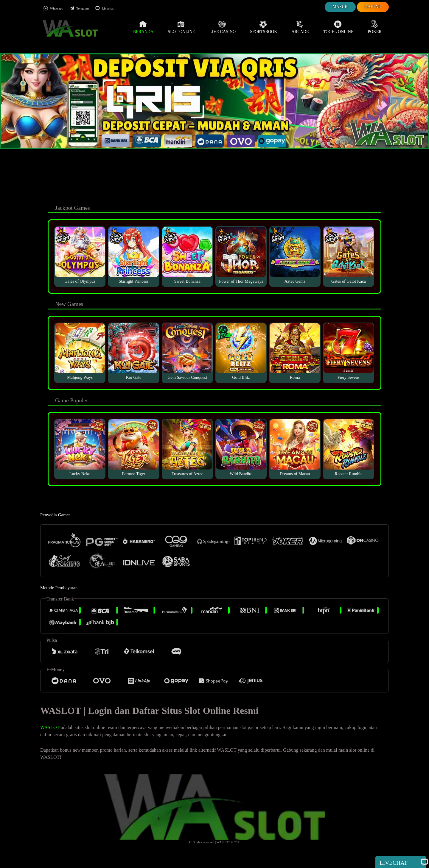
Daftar (373, 7)
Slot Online (181, 27)
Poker (375, 27)
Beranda (143, 27)
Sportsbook (264, 27)
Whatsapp (53, 8)
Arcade (300, 27)
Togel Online (338, 27)
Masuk (340, 7)
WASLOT (50, 727)
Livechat (104, 8)
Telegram (79, 8)
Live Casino (223, 27)
